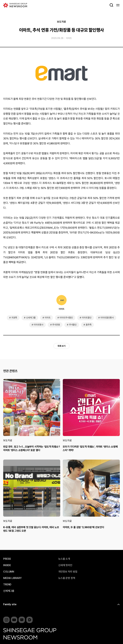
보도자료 (61, 22)
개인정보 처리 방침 (68, 572)
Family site (10, 604)
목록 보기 (61, 346)
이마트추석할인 (66, 318)
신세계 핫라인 (65, 565)
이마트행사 (38, 325)
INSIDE (7, 565)
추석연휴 (56, 325)
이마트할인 (87, 318)
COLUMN (9, 572)
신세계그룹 (31, 318)
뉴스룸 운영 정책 (67, 578)
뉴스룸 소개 (64, 559)
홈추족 (89, 325)
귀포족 (14, 318)
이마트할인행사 (107, 318)
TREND (7, 585)
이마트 (69, 38)
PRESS (7, 559)
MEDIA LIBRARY (12, 578)
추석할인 (73, 325)
